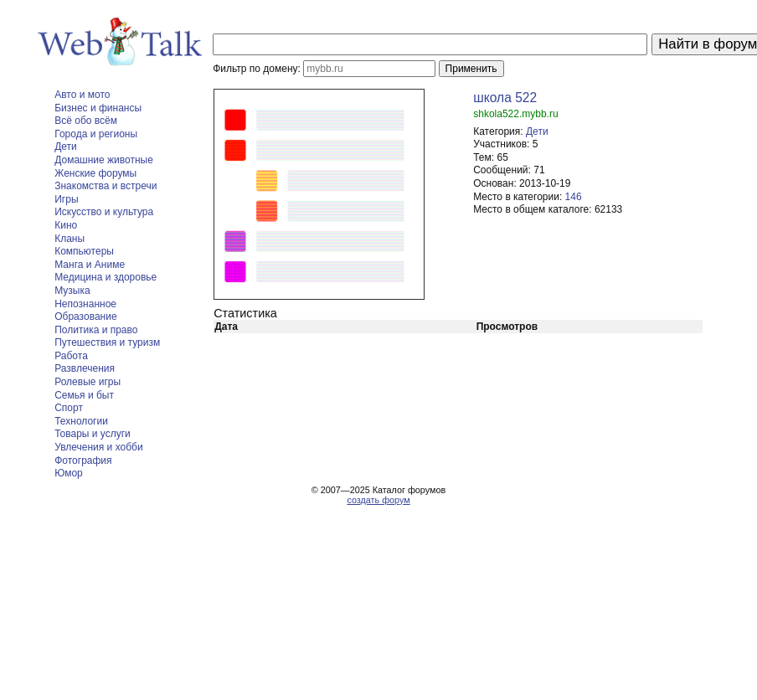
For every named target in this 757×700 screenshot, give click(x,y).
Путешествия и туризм (107, 342)
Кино (66, 225)
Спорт (69, 408)
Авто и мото (82, 95)
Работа (71, 356)
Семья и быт (84, 395)
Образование (85, 317)
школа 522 (505, 98)
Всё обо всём (86, 121)
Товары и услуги (93, 434)
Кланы (70, 239)
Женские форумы (95, 173)
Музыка (72, 291)
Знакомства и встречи (106, 186)
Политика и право (96, 330)
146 (574, 197)
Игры (66, 199)
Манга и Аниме (90, 265)
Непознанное (85, 304)
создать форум (378, 500)
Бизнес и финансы (98, 108)
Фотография (83, 461)
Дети (66, 147)
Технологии (81, 421)
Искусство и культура (104, 212)
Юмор (69, 473)
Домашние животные (104, 160)
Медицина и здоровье (106, 277)
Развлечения (85, 368)
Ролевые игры (88, 382)
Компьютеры (84, 251)
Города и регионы (96, 134)
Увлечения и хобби (98, 447)
